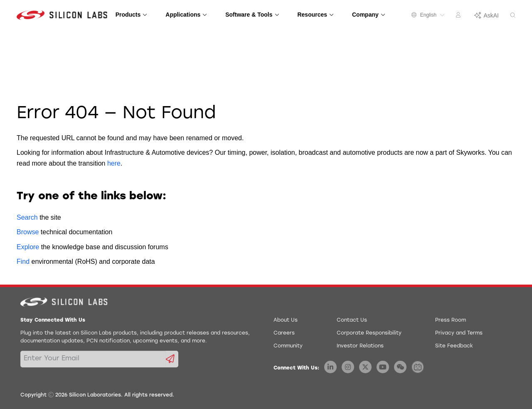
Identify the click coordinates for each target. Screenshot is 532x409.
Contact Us (352, 320)
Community (288, 346)
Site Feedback (454, 346)
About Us (286, 320)
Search (27, 217)
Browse (28, 232)
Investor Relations (360, 346)
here (114, 163)
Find (23, 262)
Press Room (451, 320)
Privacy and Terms (459, 333)
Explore (28, 247)
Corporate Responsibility (369, 333)
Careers (284, 333)
